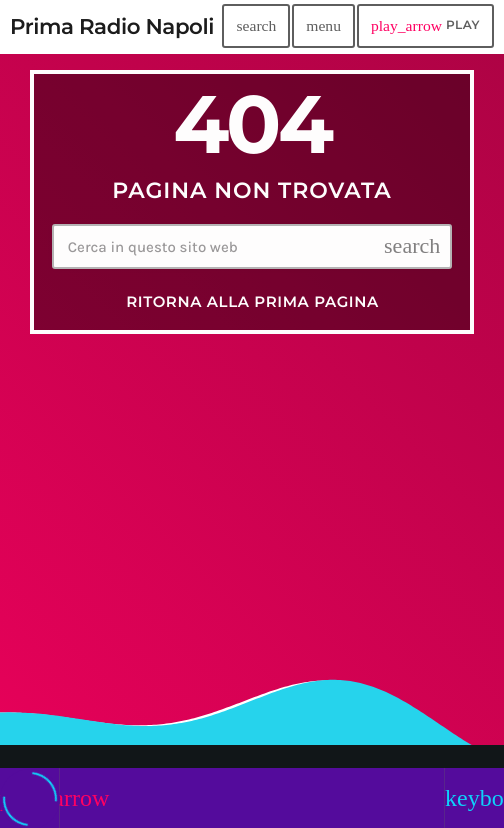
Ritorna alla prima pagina (252, 301)
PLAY (425, 25)
